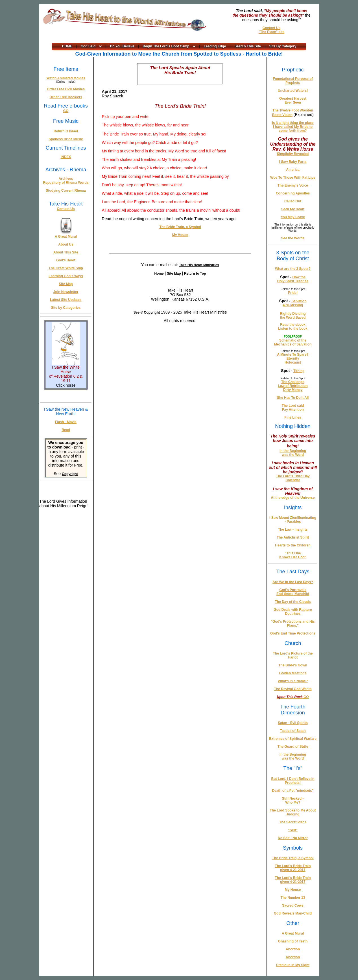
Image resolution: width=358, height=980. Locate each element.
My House (180, 235)
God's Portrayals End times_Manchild (293, 592)
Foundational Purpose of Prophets (293, 81)
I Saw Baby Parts (293, 162)
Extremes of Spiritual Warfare (293, 739)
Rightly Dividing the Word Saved (293, 316)
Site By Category (283, 46)
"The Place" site (271, 32)
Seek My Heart (293, 209)
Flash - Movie (66, 422)
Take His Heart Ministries (199, 265)
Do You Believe (122, 46)
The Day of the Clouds (293, 602)
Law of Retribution (293, 386)
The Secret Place (293, 822)
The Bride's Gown (293, 665)
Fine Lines (293, 417)
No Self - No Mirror (293, 838)
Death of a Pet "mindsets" (293, 791)
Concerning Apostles (293, 193)
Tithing (299, 371)
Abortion (293, 949)
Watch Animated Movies (66, 78)
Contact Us (271, 28)
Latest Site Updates (66, 300)
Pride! (293, 293)
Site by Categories (66, 308)
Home (159, 274)
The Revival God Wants (293, 689)
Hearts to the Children (293, 545)
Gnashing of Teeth (293, 941)
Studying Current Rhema (66, 191)
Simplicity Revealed (293, 154)
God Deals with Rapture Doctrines (293, 612)
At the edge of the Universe (293, 498)
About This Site (66, 252)
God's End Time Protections (293, 633)
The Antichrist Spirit (293, 537)
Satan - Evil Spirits (293, 723)
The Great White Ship (66, 268)
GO (66, 111)
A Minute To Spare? (293, 355)
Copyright (70, 474)
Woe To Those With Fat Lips (293, 178)
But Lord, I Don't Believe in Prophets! (293, 781)
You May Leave (293, 217)
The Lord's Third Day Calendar (293, 478)
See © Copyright (147, 312)
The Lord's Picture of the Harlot (293, 655)
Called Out (293, 201)
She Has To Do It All (293, 398)
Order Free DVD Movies (66, 89)
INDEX (66, 157)
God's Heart (66, 260)
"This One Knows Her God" (293, 555)
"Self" (293, 830)
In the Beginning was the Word (293, 453)
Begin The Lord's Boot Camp (166, 46)
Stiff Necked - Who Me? (293, 800)
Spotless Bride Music (66, 139)
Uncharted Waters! (293, 91)
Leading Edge (215, 46)
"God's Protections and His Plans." (293, 624)
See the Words (293, 238)
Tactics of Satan (293, 731)
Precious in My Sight (293, 965)
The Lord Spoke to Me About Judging (293, 812)
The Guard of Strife (293, 747)
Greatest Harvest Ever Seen (293, 100)
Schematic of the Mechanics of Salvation (293, 342)
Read (66, 430)
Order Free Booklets (66, 97)
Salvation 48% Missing (294, 303)
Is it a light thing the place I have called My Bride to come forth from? (293, 127)
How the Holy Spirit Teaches (293, 279)
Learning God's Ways (66, 276)
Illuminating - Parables (300, 520)
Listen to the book (293, 329)
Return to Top (195, 274)
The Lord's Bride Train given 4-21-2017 (293, 868)
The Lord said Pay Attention (293, 408)
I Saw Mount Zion (283, 518)
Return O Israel (66, 131)
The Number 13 (293, 898)
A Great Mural (66, 237)
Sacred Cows (293, 905)
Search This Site (248, 46)
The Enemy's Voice (293, 185)
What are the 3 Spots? (293, 269)
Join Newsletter (66, 292)
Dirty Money (293, 390)
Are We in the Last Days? (293, 582)
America (293, 170)
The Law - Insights (293, 530)
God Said (88, 46)
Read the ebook (293, 325)
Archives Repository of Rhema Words (66, 181)
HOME (67, 46)
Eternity (293, 358)
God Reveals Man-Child (293, 913)
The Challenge (293, 382)
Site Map (66, 284)
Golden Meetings (293, 673)
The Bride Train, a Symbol (180, 227)
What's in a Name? (293, 681)
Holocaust (293, 362)
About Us (66, 244)
